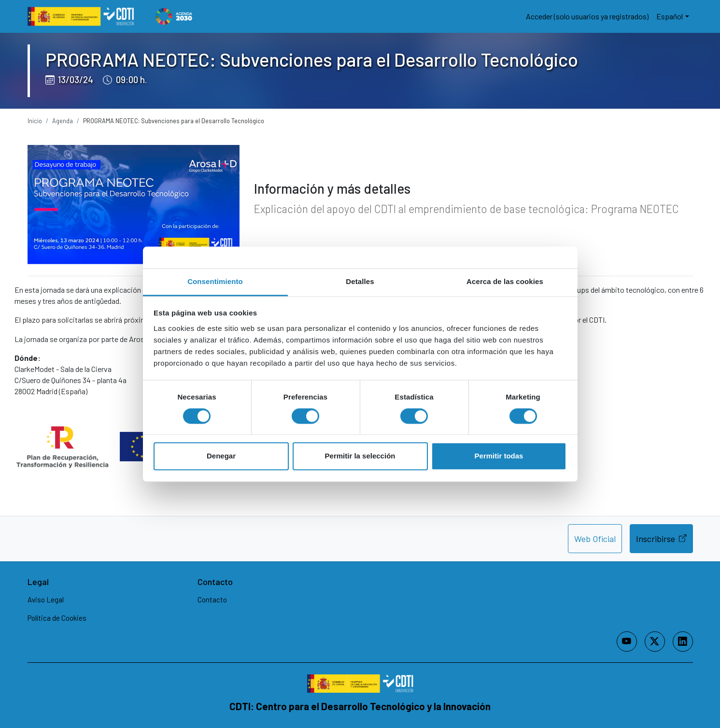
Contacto (212, 600)
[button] (672, 16)
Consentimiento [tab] (215, 281)
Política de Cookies (57, 618)
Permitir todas (499, 456)
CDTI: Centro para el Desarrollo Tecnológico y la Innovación (360, 706)
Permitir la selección (360, 456)
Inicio (35, 121)
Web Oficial (595, 539)
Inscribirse (661, 538)
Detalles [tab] (360, 281)
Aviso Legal (46, 600)
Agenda (63, 121)
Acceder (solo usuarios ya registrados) (587, 16)
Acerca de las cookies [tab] (505, 281)
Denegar (221, 456)
